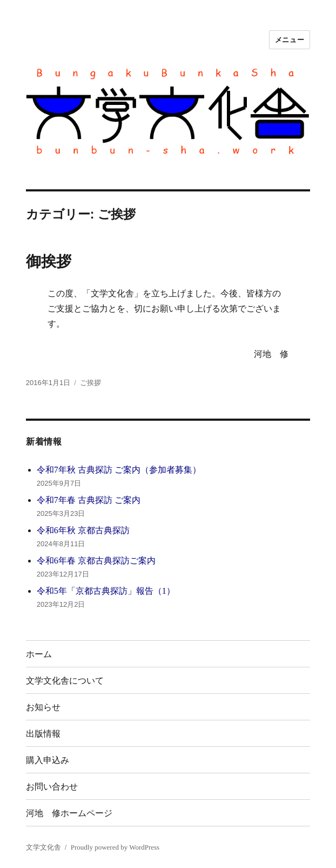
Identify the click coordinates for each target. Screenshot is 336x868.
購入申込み (48, 760)
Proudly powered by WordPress (115, 847)
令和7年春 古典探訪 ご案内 (89, 500)
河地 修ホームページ (69, 813)
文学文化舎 (43, 847)
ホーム (39, 654)
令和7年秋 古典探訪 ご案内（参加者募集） (119, 470)
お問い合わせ (52, 787)
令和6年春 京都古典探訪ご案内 (96, 561)
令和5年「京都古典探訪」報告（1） (106, 591)
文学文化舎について (65, 681)
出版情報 (43, 734)
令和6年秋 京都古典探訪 (83, 530)
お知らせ (43, 707)
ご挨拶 (90, 383)
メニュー (290, 40)
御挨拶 (49, 261)
